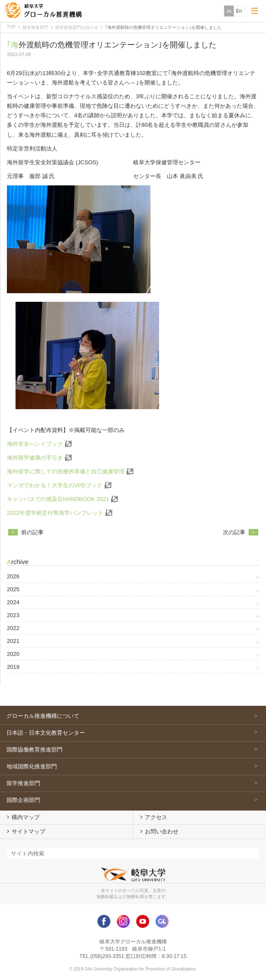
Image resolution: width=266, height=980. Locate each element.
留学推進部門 (35, 27)
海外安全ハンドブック (35, 445)
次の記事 (234, 534)
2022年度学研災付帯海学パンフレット (55, 515)
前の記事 (32, 534)
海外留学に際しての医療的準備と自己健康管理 (66, 473)
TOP (11, 27)
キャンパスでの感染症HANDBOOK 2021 (58, 501)
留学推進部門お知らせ (77, 27)
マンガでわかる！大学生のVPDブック (55, 487)
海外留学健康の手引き (35, 459)
